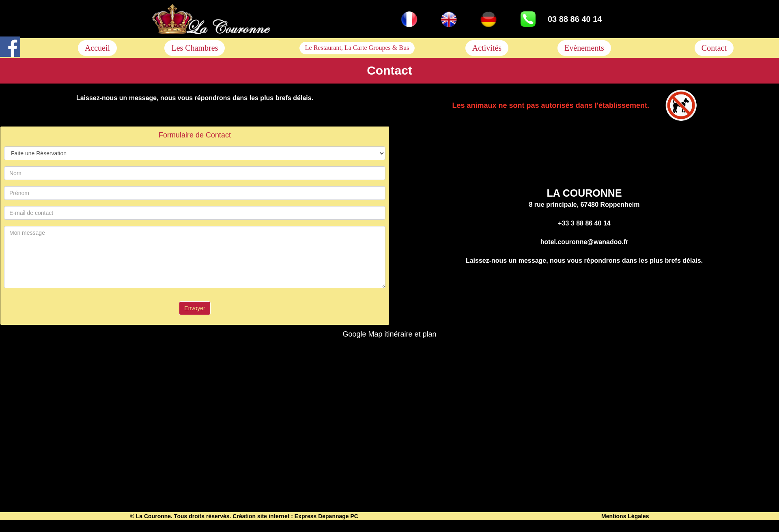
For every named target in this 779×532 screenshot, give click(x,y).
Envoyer (195, 308)
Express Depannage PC (326, 516)
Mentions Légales (625, 516)
